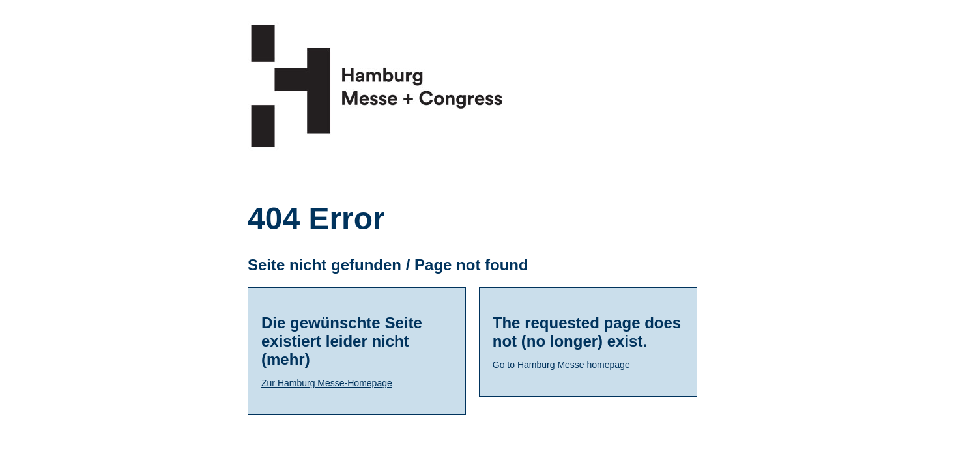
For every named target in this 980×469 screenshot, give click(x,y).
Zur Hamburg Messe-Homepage (327, 383)
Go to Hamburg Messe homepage (561, 365)
